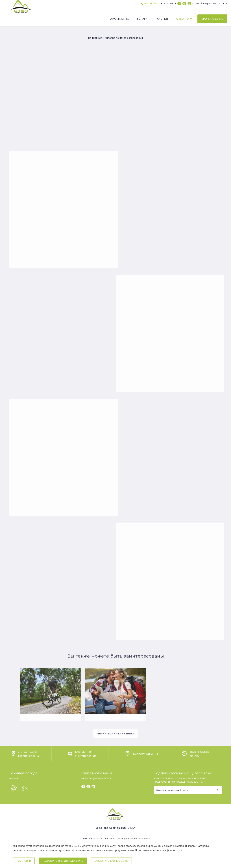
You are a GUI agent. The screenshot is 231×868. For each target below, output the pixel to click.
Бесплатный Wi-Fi (145, 754)
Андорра (183, 19)
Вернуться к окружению (115, 733)
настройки (24, 861)
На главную (95, 38)
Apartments (120, 19)
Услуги (142, 19)
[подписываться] (218, 790)
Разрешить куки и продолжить (63, 861)
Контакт (169, 4)
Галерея (162, 19)
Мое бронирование (206, 4)
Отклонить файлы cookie (111, 861)
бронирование (212, 19)
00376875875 (150, 4)
